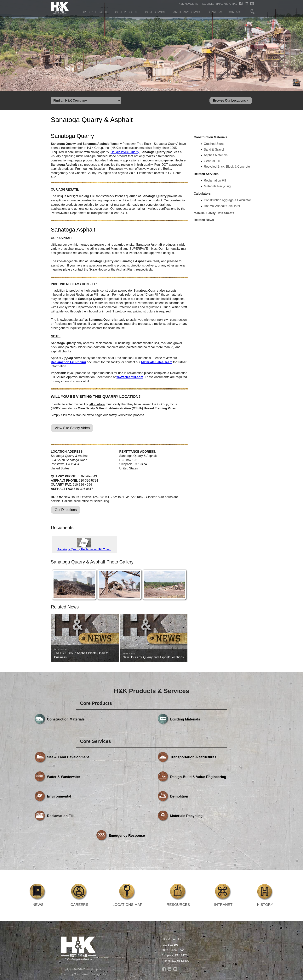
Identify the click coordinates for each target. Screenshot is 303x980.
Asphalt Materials (216, 156)
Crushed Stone (214, 145)
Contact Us (237, 14)
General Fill (212, 162)
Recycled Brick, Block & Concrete (227, 168)
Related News (204, 221)
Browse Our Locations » (231, 101)
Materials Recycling (217, 187)
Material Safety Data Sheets (214, 214)
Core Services (156, 14)
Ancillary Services (188, 14)
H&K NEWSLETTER (189, 4)
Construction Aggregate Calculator (227, 201)
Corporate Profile (94, 14)
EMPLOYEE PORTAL (226, 4)
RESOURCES (207, 4)
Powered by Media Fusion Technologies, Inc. (84, 941)
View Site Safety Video (72, 429)
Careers (216, 14)
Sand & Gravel (214, 151)
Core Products (127, 14)
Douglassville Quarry (125, 153)
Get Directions (66, 511)
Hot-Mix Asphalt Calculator (222, 207)
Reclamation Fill (215, 182)
